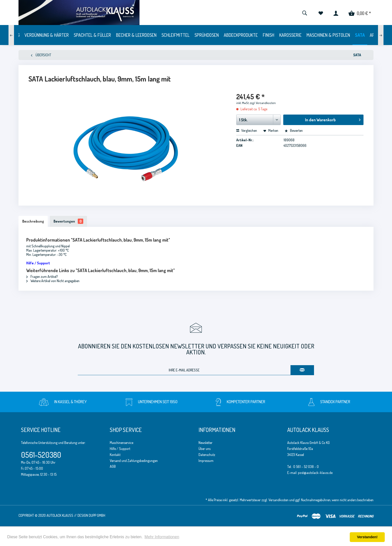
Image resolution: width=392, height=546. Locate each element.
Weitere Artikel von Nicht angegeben (53, 281)
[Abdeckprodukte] (241, 35)
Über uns (204, 449)
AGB (113, 466)
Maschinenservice (121, 443)
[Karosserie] (290, 35)
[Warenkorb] (360, 13)
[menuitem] (304, 13)
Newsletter (205, 443)
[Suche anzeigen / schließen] (304, 13)
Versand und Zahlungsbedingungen (134, 461)
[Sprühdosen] (207, 35)
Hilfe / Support (120, 449)
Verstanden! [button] (367, 537)
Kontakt (115, 455)
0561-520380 (41, 455)
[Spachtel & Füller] (92, 35)
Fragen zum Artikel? (42, 277)
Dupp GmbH (97, 515)
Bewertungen (68, 221)
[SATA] (360, 35)
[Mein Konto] (336, 13)
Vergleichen (247, 130)
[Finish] (268, 35)
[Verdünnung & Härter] (47, 35)
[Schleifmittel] (175, 35)
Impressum (206, 461)
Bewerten (294, 130)
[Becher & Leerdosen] (136, 35)
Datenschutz (207, 455)
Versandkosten (278, 500)
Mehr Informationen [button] (162, 537)
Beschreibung (33, 221)
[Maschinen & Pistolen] (328, 35)
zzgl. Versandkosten (263, 103)
